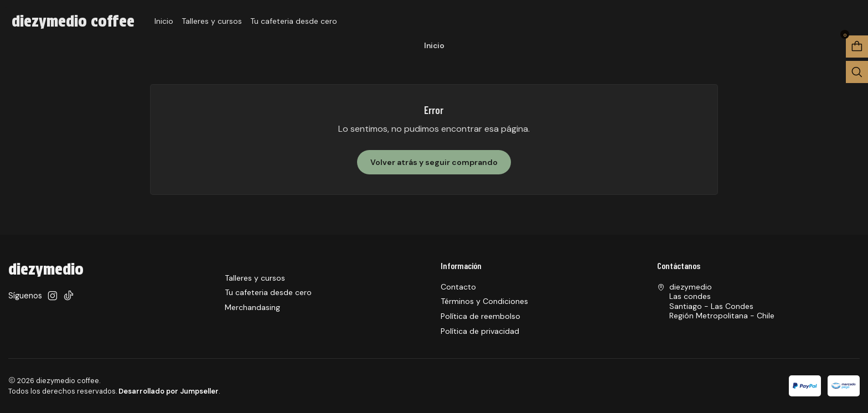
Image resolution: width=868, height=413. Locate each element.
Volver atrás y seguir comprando (434, 162)
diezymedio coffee (73, 21)
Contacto (458, 287)
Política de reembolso (480, 316)
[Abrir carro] (857, 47)
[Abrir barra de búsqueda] (857, 72)
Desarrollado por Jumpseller (169, 391)
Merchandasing (252, 307)
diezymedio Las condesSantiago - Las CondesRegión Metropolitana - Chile (716, 301)
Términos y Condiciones (484, 301)
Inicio (164, 21)
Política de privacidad (480, 331)
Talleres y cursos (212, 21)
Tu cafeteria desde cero (294, 21)
